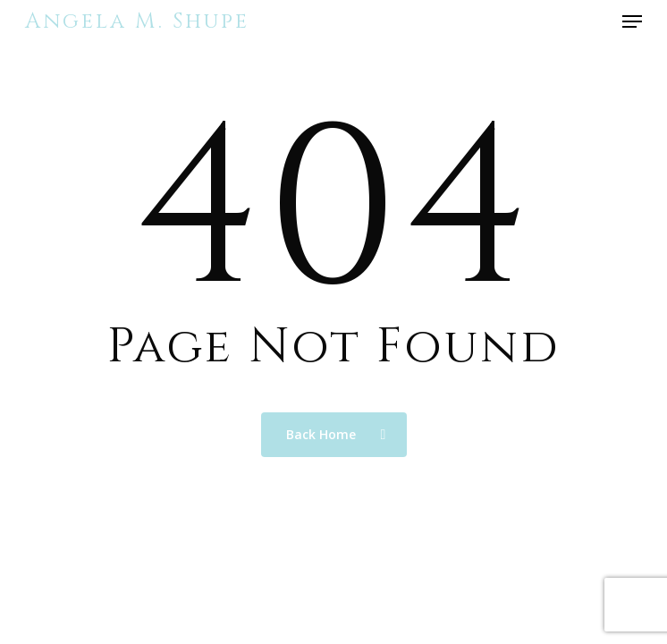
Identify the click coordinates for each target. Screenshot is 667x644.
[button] (632, 21)
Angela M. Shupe (137, 21)
